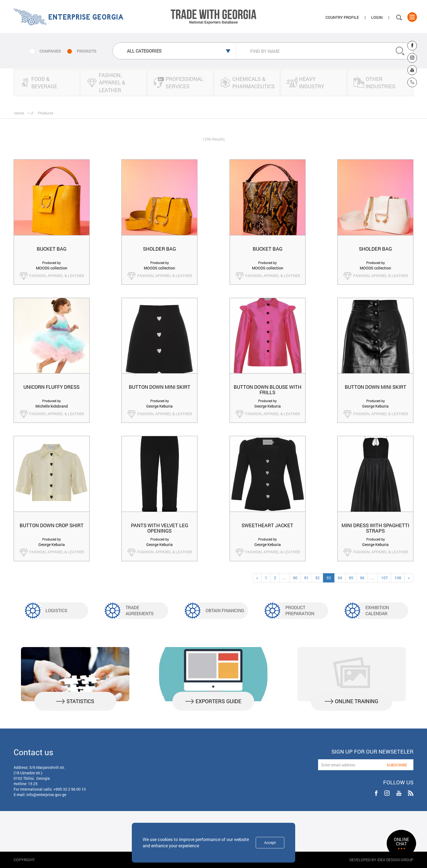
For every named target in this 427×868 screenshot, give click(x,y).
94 (340, 578)
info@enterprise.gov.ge (46, 795)
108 (398, 578)
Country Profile (342, 17)
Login (377, 17)
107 (385, 578)
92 (318, 578)
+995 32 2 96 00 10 (70, 789)
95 (351, 578)
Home (19, 113)
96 (362, 578)
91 (306, 578)
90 (295, 578)
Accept (270, 843)
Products (45, 113)
